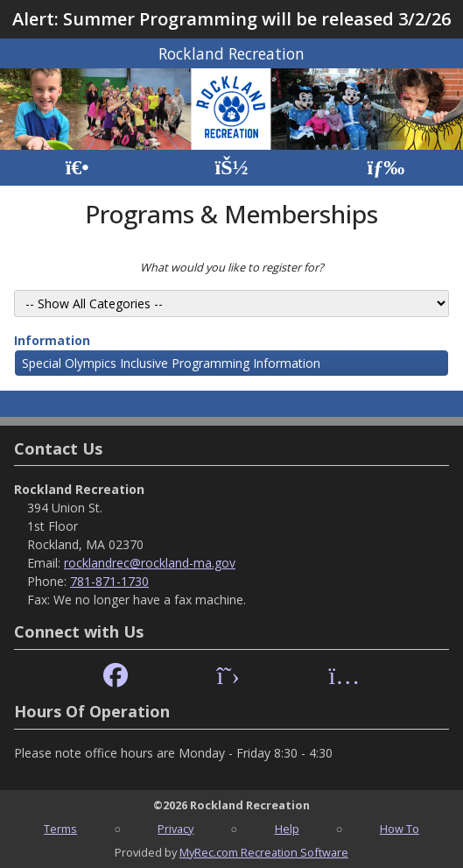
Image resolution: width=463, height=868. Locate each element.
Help (287, 829)
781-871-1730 (109, 581)
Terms (60, 829)
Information (52, 340)
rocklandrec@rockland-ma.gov (150, 563)
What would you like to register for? (232, 267)
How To (400, 829)
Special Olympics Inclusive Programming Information (171, 363)
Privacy (175, 829)
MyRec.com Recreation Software (264, 852)
